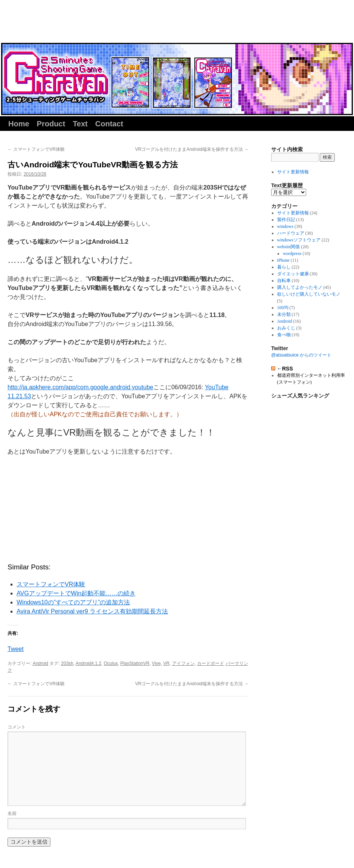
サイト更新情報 (293, 172)
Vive (156, 663)
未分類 (284, 314)
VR (166, 663)
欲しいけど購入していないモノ (309, 294)
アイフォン (183, 663)
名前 (12, 813)
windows (285, 226)
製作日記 (286, 220)
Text (80, 124)
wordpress (292, 253)
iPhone (283, 260)
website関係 (289, 247)
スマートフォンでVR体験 (36, 149)
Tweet (16, 649)
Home (19, 124)
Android (40, 663)
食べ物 (284, 335)
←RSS (285, 369)
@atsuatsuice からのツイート (301, 355)
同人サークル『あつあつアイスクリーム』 (67, 23)
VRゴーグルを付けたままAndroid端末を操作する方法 (192, 149)
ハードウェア (291, 233)
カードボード (211, 663)
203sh (67, 663)
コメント (17, 727)
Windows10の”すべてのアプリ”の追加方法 (73, 602)
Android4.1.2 (88, 663)
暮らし (284, 267)
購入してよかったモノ (300, 287)
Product (51, 124)
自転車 (284, 281)
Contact (109, 124)
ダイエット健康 (293, 274)
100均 (283, 308)
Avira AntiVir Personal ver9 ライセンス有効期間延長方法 (92, 611)
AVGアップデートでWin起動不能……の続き (76, 593)
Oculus (111, 663)
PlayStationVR (135, 663)
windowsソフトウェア (299, 240)
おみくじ (286, 328)
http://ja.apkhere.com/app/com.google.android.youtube (80, 387)
